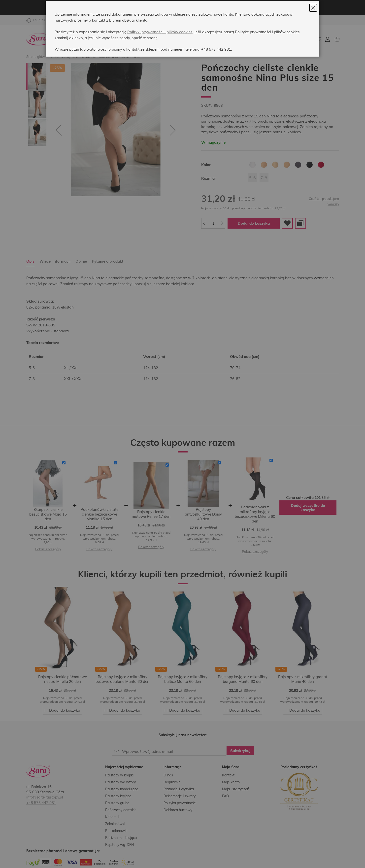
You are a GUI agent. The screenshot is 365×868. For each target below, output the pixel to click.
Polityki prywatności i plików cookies (160, 43)
